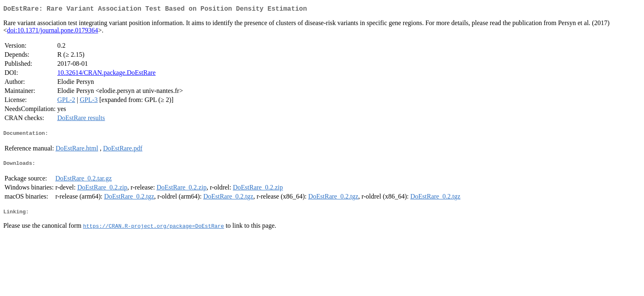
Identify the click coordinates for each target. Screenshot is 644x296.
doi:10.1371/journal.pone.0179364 (53, 32)
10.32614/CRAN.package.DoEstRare (106, 74)
